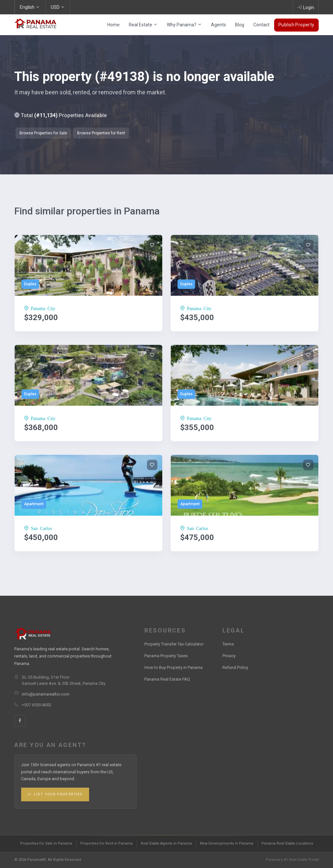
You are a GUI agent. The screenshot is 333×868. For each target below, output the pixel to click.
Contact (261, 25)
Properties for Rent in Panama (107, 843)
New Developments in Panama (227, 843)
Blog (240, 25)
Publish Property (296, 25)
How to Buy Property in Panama (173, 667)
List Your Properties (55, 794)
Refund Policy (235, 667)
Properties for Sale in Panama (46, 843)
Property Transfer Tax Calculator (174, 644)
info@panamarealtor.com (46, 694)
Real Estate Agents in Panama (166, 843)
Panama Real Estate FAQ (167, 679)
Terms (228, 644)
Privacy (229, 656)
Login (306, 7)
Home (113, 25)
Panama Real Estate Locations (287, 843)
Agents (219, 25)
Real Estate (143, 25)
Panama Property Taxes (166, 656)
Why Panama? (184, 25)
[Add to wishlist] (152, 245)
